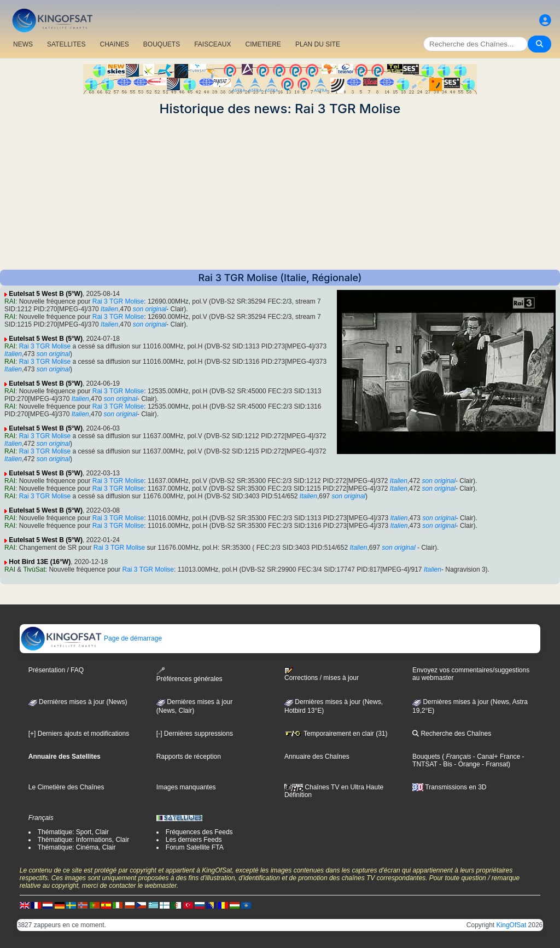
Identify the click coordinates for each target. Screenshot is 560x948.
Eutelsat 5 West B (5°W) (46, 294)
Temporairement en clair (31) (336, 734)
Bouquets (426, 757)
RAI (10, 301)
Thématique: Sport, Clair (73, 832)
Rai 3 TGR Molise (118, 301)
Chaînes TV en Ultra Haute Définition (334, 791)
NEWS (23, 44)
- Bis (445, 764)
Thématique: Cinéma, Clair (77, 847)
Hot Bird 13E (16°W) (40, 562)
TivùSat (34, 569)
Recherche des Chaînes (452, 734)
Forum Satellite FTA (195, 847)
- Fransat (494, 764)
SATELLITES (66, 44)
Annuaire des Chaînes (317, 757)
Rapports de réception (189, 757)
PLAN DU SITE (318, 44)
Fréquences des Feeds (199, 832)
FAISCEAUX (212, 44)
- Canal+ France (496, 757)
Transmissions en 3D (449, 787)
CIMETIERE (263, 44)
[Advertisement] (280, 193)
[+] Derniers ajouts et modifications (79, 734)
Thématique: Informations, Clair (83, 840)
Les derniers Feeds (194, 840)
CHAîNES (114, 44)
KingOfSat (512, 925)
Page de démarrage (91, 638)
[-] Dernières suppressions (195, 734)
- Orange (466, 764)
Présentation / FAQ (56, 670)
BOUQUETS (162, 44)
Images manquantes (186, 787)
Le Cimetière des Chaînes (66, 787)
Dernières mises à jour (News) (78, 702)
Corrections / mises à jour (322, 674)
